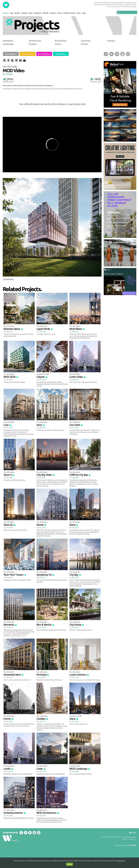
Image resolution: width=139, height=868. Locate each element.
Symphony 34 (45, 575)
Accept (70, 864)
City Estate (77, 625)
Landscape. (8, 44)
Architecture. (35, 41)
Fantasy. (111, 41)
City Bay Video (46, 475)
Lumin (8, 769)
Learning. (24, 13)
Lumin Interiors (79, 675)
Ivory (41, 425)
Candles (42, 719)
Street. (58, 44)
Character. (86, 41)
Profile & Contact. (69, 13)
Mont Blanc (77, 329)
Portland (43, 675)
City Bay (75, 575)
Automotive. (61, 41)
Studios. (17, 13)
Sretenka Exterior (15, 813)
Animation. (8, 41)
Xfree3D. (46, 13)
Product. (33, 44)
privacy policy (121, 861)
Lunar (41, 769)
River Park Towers (15, 575)
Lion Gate (76, 425)
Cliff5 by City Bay (80, 475)
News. (31, 13)
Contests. (53, 13)
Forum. (60, 13)
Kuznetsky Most (14, 675)
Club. (12, 13)
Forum (9, 719)
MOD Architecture (48, 813)
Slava (74, 525)
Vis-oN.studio (8, 74)
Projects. (6, 13)
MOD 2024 (11, 377)
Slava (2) (10, 525)
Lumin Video (78, 377)
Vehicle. (85, 44)
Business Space (13, 329)
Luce (8, 425)
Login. (84, 13)
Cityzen (42, 377)
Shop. (79, 13)
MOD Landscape (80, 769)
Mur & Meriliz (45, 625)
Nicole (41, 525)
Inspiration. (38, 13)
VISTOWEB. (133, 845)
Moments (10, 625)
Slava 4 (9, 475)
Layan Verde (45, 329)
